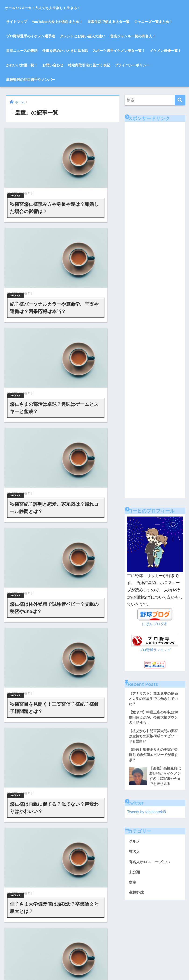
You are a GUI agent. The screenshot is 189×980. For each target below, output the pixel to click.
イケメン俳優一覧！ (166, 51)
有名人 (135, 854)
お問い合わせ (53, 65)
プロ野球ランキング (155, 650)
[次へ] (83, 559)
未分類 (135, 875)
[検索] (180, 100)
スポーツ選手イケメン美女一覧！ (119, 51)
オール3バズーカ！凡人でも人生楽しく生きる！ (67, 7)
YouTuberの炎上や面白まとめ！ (57, 22)
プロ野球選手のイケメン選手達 (31, 36)
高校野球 (137, 896)
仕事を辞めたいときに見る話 (65, 51)
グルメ (135, 844)
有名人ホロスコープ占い (151, 864)
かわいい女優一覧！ (22, 65)
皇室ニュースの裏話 (22, 51)
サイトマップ (17, 22)
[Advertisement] (157, 151)
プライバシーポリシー (132, 65)
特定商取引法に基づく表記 (89, 65)
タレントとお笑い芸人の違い (83, 36)
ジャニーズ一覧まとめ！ (153, 22)
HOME (94, 930)
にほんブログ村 (155, 624)
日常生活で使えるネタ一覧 (108, 22)
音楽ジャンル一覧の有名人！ (133, 36)
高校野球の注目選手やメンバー (31, 80)
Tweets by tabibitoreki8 (147, 814)
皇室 (133, 885)
